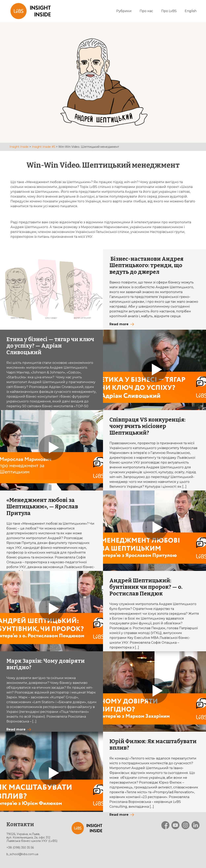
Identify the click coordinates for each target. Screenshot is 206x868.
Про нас (146, 11)
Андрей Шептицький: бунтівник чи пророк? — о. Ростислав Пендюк (146, 587)
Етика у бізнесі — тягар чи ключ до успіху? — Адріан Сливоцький (50, 346)
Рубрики (124, 11)
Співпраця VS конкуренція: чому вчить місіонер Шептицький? (147, 426)
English (191, 11)
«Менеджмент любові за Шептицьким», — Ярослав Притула (42, 507)
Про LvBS (169, 11)
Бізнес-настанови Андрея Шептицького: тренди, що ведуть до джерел (146, 265)
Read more (119, 324)
